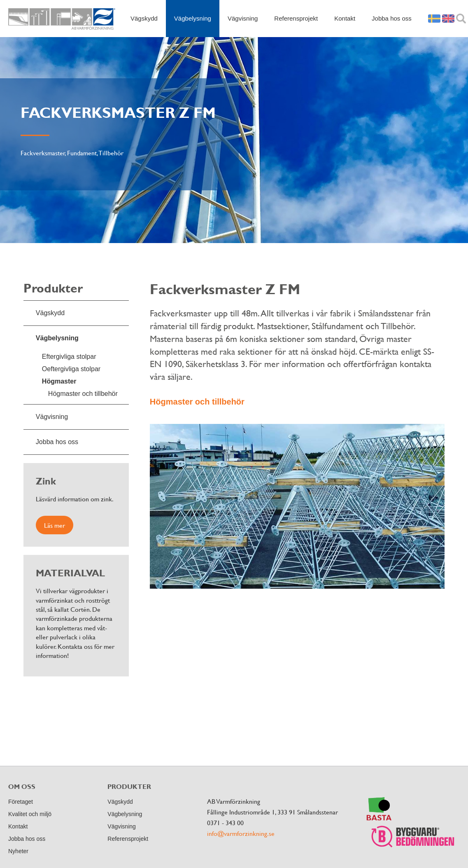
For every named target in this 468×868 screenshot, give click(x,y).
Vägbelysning (193, 18)
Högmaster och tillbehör (83, 394)
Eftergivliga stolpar (69, 357)
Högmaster (59, 381)
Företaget (21, 802)
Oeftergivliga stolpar (71, 369)
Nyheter (18, 851)
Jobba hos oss (392, 18)
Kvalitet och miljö (30, 814)
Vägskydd (144, 18)
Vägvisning (243, 18)
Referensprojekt (296, 18)
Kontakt (345, 18)
